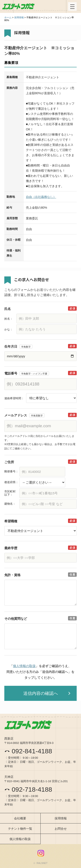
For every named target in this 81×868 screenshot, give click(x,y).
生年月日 (11, 346)
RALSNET (42, 863)
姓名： (9, 319)
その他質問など (16, 619)
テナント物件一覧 (20, 829)
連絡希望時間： (14, 398)
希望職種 (11, 521)
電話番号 (11, 373)
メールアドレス (16, 415)
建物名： (10, 504)
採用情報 (19, 17)
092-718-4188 (28, 789)
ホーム (8, 17)
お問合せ (61, 829)
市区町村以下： (10, 493)
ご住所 (9, 462)
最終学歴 (11, 548)
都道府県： (11, 482)
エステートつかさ (18, 6)
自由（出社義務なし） (41, 197)
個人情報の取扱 (24, 666)
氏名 (8, 309)
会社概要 (20, 818)
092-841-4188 (28, 751)
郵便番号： (11, 471)
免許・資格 (12, 575)
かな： (9, 329)
